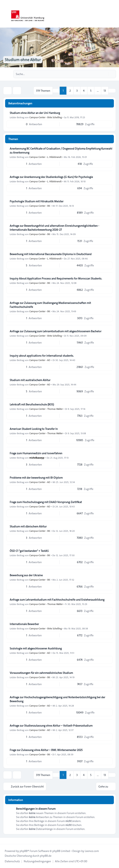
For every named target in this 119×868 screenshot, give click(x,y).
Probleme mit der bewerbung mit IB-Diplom (36, 478)
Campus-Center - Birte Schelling (45, 117)
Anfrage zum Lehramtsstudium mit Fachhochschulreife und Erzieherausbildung (57, 600)
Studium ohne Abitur (23, 60)
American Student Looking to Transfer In (34, 429)
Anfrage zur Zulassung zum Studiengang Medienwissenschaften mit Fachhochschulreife (50, 305)
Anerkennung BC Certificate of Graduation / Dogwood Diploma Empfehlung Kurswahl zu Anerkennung (61, 151)
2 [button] (70, 91)
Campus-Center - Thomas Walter (46, 409)
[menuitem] (12, 861)
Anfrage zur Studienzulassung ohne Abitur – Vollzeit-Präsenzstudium (51, 726)
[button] (112, 91)
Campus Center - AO (40, 360)
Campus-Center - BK (40, 206)
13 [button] (105, 91)
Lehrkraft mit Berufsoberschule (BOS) (32, 404)
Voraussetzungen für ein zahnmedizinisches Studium (41, 673)
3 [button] (77, 91)
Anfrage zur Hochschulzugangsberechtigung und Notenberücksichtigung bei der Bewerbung (57, 699)
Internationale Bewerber (24, 624)
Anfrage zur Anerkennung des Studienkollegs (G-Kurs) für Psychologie (51, 177)
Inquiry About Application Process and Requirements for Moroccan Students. (56, 278)
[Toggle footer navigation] (5, 841)
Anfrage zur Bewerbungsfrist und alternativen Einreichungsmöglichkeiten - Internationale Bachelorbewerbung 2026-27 (54, 228)
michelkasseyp (37, 458)
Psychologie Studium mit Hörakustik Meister (37, 201)
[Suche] (105, 74)
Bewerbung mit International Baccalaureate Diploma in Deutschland (51, 254)
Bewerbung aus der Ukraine (26, 575)
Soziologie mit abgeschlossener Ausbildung (36, 648)
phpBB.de (46, 856)
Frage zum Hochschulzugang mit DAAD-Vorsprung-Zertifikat (46, 502)
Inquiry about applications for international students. (42, 356)
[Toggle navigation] (114, 14)
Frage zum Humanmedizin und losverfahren (36, 453)
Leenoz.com (92, 851)
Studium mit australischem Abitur (30, 380)
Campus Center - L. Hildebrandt (45, 157)
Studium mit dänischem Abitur (28, 526)
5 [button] (91, 91)
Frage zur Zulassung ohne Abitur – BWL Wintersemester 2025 (46, 750)
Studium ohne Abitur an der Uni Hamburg (35, 113)
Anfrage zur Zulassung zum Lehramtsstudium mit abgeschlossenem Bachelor (56, 331)
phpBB (24, 851)
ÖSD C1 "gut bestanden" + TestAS (29, 551)
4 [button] (84, 91)
